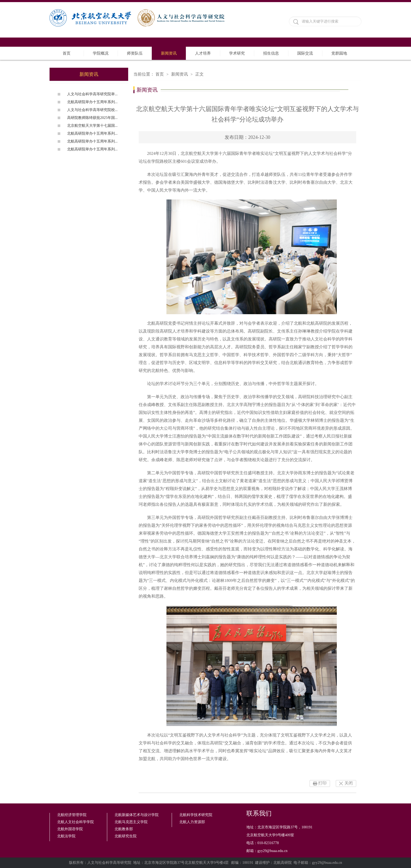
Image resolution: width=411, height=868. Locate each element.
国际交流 (305, 53)
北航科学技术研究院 (196, 815)
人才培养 (203, 53)
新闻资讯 (169, 53)
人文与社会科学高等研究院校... (92, 110)
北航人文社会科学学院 (75, 822)
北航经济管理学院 (72, 815)
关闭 (349, 783)
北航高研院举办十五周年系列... (92, 102)
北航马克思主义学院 (131, 822)
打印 (322, 783)
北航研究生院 (126, 836)
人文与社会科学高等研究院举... (92, 94)
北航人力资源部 (192, 822)
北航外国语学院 (70, 829)
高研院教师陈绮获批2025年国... (92, 118)
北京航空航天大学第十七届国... (92, 126)
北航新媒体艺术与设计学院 (137, 815)
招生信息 (271, 53)
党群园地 (339, 53)
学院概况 (101, 53)
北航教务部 (124, 829)
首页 (67, 53)
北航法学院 (66, 836)
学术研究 (237, 53)
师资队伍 (135, 53)
